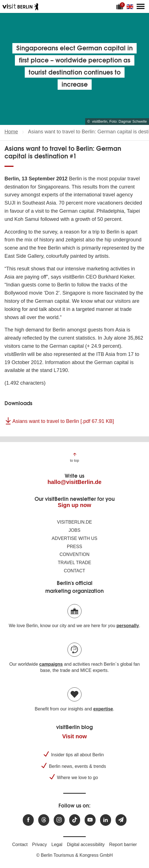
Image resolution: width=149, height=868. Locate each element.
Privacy (39, 845)
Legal (57, 845)
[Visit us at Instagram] (59, 820)
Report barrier (123, 845)
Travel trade (75, 563)
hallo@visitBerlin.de (74, 482)
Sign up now (75, 505)
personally (128, 626)
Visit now (74, 736)
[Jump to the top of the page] (74, 457)
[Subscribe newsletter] (121, 820)
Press (74, 547)
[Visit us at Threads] (44, 820)
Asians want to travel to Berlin (63, 421)
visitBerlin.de (74, 522)
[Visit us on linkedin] (106, 820)
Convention (75, 554)
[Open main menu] (141, 6)
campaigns (51, 664)
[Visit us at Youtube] (90, 820)
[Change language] (131, 6)
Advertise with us (74, 538)
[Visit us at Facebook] (28, 820)
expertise (103, 709)
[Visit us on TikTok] (75, 820)
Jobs (74, 530)
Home (11, 132)
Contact (74, 571)
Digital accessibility (86, 845)
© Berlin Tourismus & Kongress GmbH (74, 855)
